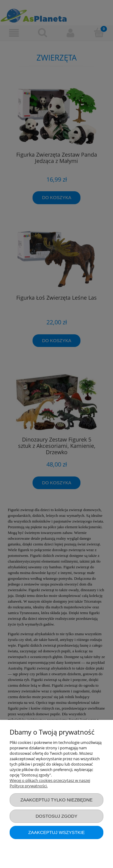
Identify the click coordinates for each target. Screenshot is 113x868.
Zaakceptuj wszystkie (57, 832)
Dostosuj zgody (56, 816)
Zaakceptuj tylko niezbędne (57, 800)
